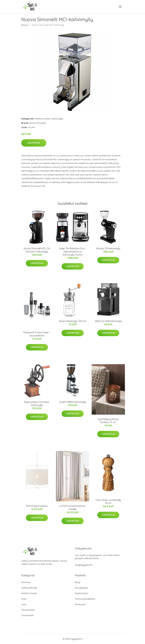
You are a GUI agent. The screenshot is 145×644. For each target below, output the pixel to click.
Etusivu (25, 25)
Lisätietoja (34, 143)
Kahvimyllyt (57, 119)
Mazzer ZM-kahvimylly (108, 248)
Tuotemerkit (27, 615)
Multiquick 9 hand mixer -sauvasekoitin (37, 334)
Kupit (24, 599)
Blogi (77, 582)
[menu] (120, 7)
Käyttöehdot (81, 593)
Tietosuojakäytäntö (85, 599)
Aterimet (26, 582)
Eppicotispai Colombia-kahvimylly (37, 404)
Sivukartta (80, 604)
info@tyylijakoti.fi (84, 565)
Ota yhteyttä (81, 588)
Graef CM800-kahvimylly (73, 402)
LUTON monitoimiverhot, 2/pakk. (73, 507)
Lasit (24, 604)
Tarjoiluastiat (28, 610)
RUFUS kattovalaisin (37, 506)
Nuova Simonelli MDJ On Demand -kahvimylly (37, 250)
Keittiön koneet (43, 119)
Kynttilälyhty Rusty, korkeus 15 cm (108, 421)
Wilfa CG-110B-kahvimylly (108, 321)
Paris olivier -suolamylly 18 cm (108, 502)
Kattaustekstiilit (29, 588)
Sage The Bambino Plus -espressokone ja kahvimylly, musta (73, 252)
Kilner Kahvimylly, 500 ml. (73, 321)
